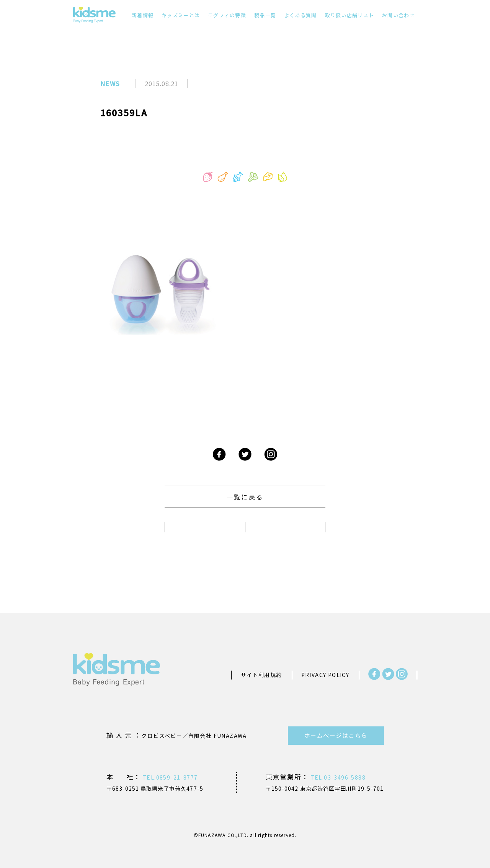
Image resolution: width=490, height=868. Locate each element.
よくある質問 (301, 15)
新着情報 (143, 15)
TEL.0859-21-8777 (169, 777)
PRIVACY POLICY (325, 675)
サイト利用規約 (261, 675)
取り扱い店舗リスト (350, 15)
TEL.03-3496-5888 (337, 777)
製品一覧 (265, 15)
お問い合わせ (399, 15)
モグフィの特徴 (227, 15)
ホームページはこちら (336, 735)
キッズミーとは (181, 15)
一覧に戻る (245, 497)
